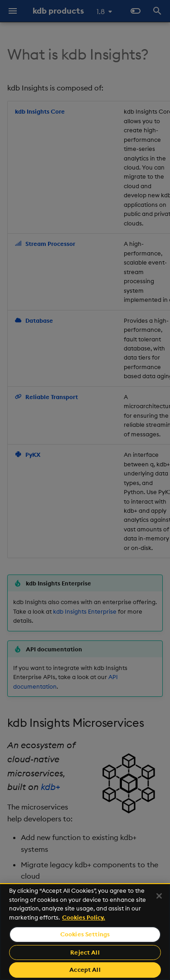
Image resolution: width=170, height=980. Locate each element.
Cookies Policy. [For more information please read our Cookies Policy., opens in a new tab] (84, 917)
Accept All (85, 970)
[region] (85, 932)
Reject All (85, 952)
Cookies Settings (85, 934)
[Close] (159, 896)
